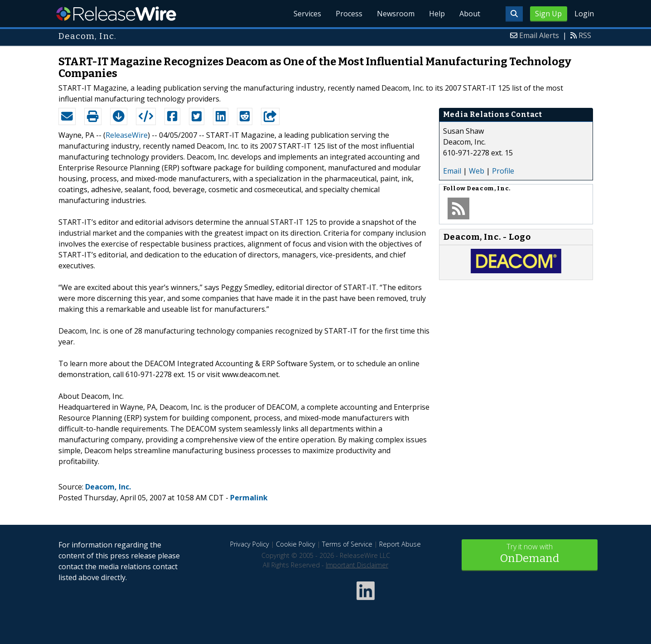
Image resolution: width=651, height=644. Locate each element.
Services (307, 14)
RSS (585, 35)
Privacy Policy (250, 544)
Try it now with (530, 554)
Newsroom (396, 14)
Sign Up (548, 14)
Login (584, 14)
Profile (503, 171)
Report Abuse (400, 544)
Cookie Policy (296, 544)
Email (452, 171)
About (470, 14)
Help (437, 14)
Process (349, 14)
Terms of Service (347, 544)
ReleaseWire (116, 14)
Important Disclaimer (357, 565)
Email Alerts (539, 35)
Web (477, 171)
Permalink (249, 498)
